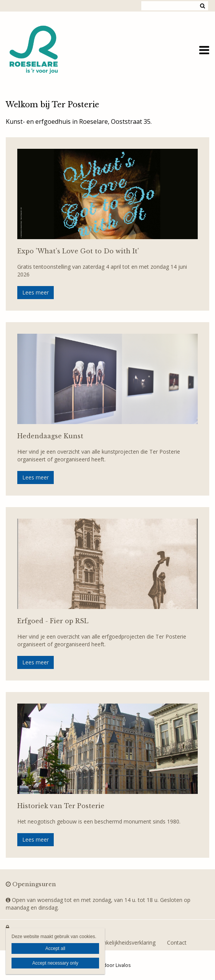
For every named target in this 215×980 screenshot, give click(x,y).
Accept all (55, 948)
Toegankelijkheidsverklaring (121, 943)
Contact (177, 943)
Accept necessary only (55, 963)
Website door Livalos (107, 965)
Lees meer (36, 292)
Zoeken (202, 6)
